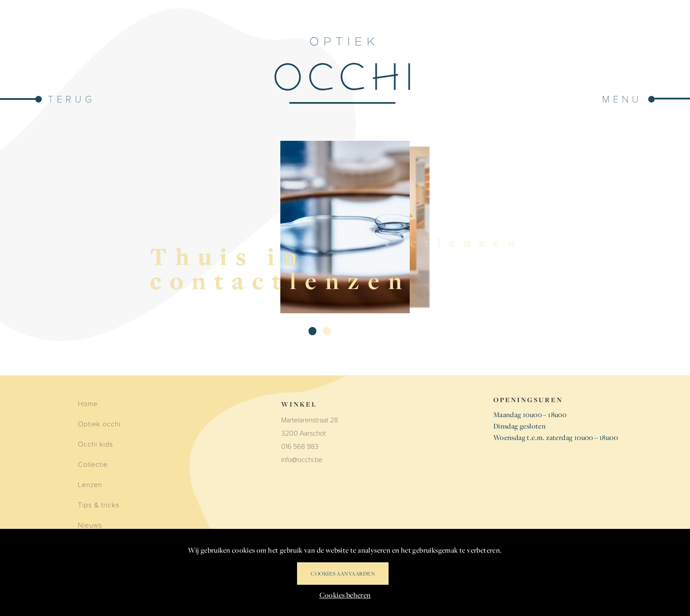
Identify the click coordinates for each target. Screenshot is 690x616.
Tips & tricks (99, 504)
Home (88, 403)
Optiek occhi (99, 423)
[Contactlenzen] (369, 227)
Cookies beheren (345, 595)
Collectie (93, 464)
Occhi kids (95, 444)
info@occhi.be (302, 459)
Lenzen (90, 484)
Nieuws (90, 525)
